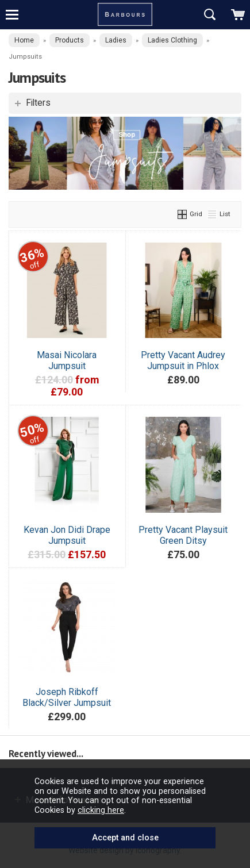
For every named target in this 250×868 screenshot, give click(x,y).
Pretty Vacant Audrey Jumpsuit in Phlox (183, 360)
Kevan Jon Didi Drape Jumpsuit (67, 535)
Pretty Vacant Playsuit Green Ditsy (183, 535)
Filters (38, 103)
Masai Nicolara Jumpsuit (67, 360)
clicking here (101, 810)
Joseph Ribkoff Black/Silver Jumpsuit (67, 697)
